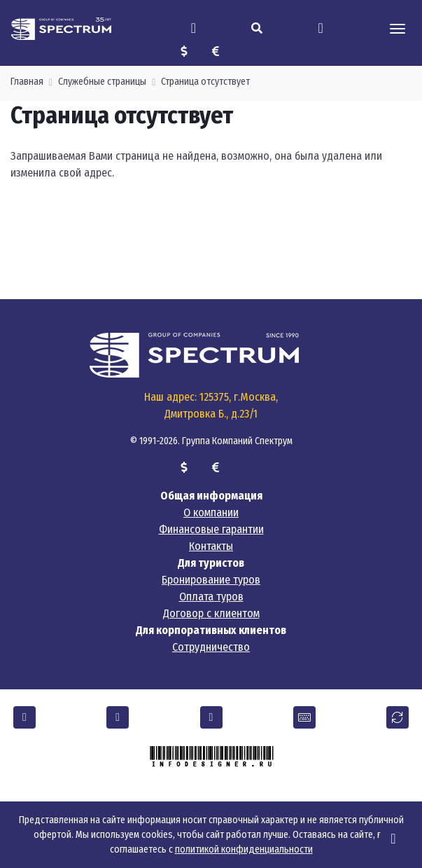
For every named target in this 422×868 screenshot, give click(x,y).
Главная (27, 82)
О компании (211, 512)
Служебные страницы (102, 82)
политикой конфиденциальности (244, 849)
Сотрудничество (211, 647)
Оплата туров (211, 597)
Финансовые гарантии (211, 529)
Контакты (211, 546)
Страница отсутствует (205, 82)
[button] (24, 717)
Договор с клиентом (211, 613)
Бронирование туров (211, 580)
